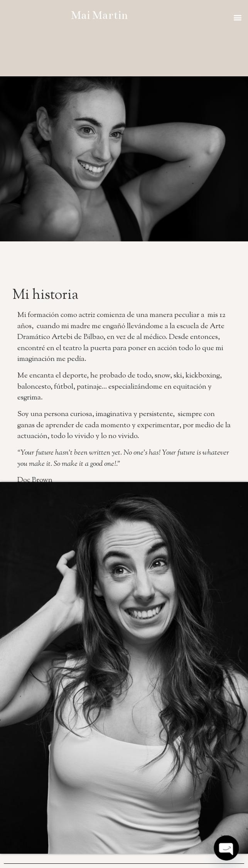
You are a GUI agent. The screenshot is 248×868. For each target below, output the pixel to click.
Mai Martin (99, 15)
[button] (238, 17)
